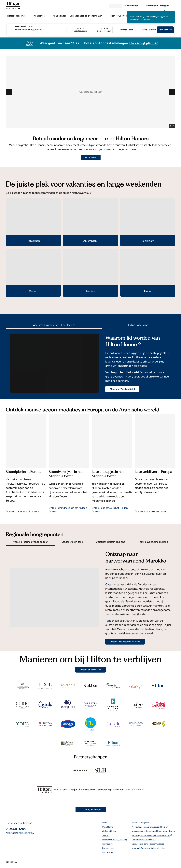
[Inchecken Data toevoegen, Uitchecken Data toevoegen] (89, 30)
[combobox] (36, 28)
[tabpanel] (90, 361)
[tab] (54, 325)
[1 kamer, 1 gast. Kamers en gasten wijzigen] (124, 30)
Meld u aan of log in (138, 16)
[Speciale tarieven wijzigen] (147, 30)
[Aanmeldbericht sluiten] (173, 13)
